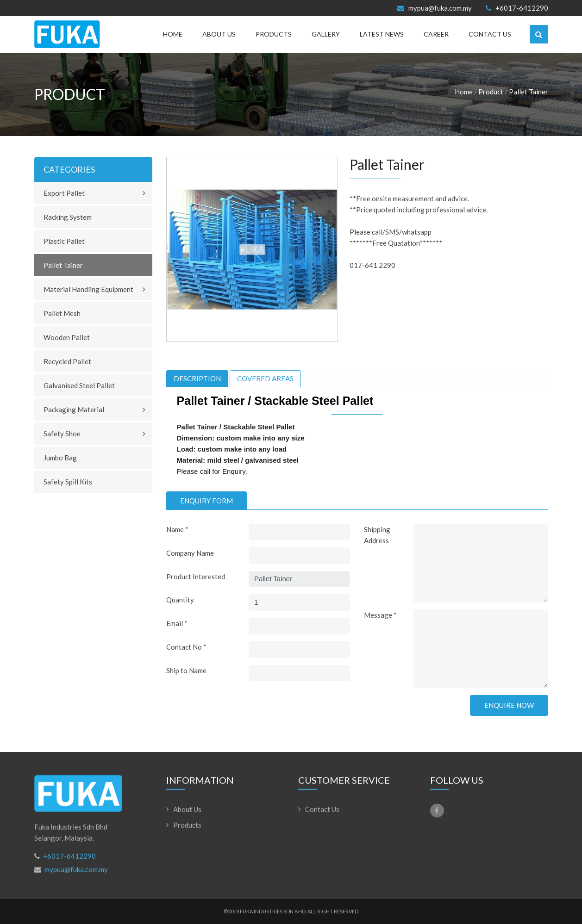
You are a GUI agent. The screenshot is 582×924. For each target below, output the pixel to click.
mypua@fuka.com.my (435, 8)
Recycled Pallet (67, 361)
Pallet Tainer (529, 92)
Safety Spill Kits (68, 482)
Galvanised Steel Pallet (79, 385)
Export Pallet (64, 193)
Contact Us (490, 34)
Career (436, 34)
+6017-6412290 (517, 8)
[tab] (197, 378)
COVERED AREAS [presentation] (265, 378)
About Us (219, 34)
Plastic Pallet (64, 241)
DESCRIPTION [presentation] (197, 378)
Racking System (68, 217)
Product (491, 92)
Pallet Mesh (62, 313)
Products (274, 34)
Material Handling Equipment (88, 289)
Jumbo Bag (60, 458)
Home (173, 34)
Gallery (326, 34)
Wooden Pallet (67, 337)
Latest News (382, 34)
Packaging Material (74, 409)
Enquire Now (509, 705)
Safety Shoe (62, 434)
